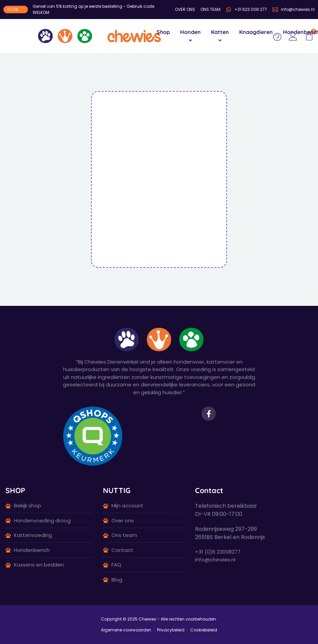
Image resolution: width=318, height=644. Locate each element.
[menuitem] (190, 36)
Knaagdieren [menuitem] (256, 32)
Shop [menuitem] (163, 32)
